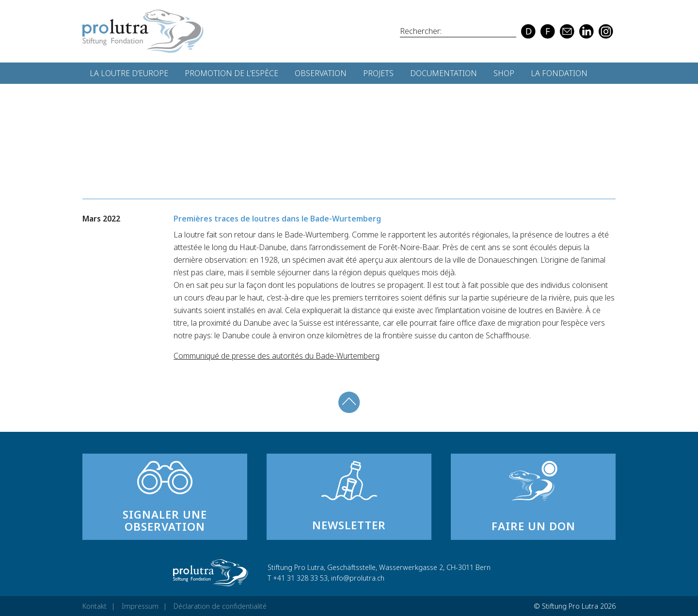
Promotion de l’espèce (231, 73)
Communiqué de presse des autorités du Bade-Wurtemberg (277, 356)
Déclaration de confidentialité (220, 606)
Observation (321, 73)
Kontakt (95, 606)
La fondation (559, 73)
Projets (378, 73)
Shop (504, 73)
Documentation (444, 73)
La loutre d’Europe (129, 73)
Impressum (140, 606)
